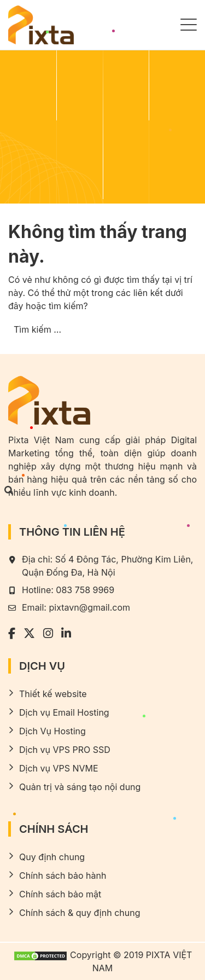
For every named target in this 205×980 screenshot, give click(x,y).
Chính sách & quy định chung (80, 913)
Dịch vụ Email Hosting (64, 712)
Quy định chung (52, 857)
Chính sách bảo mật (60, 894)
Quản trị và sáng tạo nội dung (80, 787)
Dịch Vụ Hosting (52, 731)
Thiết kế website (53, 694)
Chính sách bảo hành (63, 875)
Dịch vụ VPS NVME (59, 768)
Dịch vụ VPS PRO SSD (65, 750)
